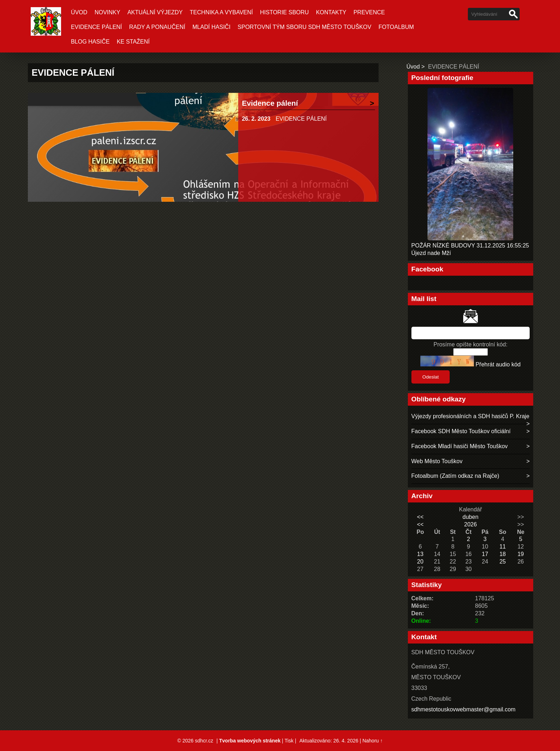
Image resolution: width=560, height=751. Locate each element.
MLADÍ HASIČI (212, 27)
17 (485, 554)
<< (420, 517)
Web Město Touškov (437, 461)
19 (521, 554)
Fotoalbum (396, 27)
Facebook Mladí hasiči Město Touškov (460, 446)
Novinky (107, 12)
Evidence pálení (270, 103)
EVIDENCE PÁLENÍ (96, 27)
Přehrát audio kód (498, 364)
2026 (470, 524)
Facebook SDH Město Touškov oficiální (461, 431)
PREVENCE (369, 12)
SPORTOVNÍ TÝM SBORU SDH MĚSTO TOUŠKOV (304, 27)
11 (502, 547)
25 (502, 562)
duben (471, 517)
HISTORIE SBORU (284, 12)
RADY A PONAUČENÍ (157, 27)
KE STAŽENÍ (133, 42)
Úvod (79, 12)
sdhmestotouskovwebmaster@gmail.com (464, 709)
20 (420, 562)
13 (420, 554)
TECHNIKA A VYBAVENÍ (221, 12)
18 (502, 554)
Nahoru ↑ (373, 741)
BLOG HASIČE (90, 42)
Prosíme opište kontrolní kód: (471, 344)
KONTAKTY (331, 12)
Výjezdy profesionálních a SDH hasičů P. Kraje (471, 416)
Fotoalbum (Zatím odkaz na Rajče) (455, 476)
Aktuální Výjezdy (155, 12)
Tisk (289, 741)
